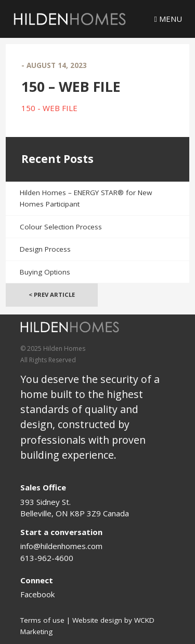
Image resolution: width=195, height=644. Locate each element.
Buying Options (45, 272)
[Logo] (70, 19)
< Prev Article (52, 294)
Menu (168, 19)
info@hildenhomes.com (61, 546)
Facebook (37, 594)
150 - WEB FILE (49, 108)
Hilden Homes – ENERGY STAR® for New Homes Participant (86, 198)
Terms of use (42, 620)
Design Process (45, 249)
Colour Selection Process (61, 227)
